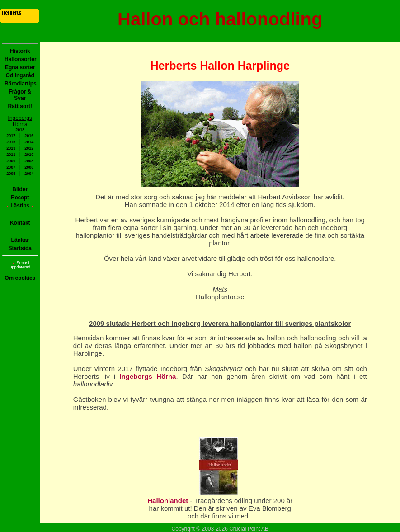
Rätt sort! (20, 106)
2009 (11, 161)
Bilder (20, 189)
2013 (11, 148)
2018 (20, 130)
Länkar (20, 240)
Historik (20, 51)
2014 (29, 142)
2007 (11, 167)
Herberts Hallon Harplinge (220, 66)
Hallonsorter (21, 59)
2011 (11, 155)
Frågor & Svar (20, 95)
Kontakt (20, 223)
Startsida (20, 248)
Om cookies (20, 278)
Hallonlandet (169, 501)
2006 (29, 167)
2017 (11, 136)
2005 (11, 174)
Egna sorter (20, 67)
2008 (29, 161)
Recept (20, 198)
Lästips (20, 206)
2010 (29, 155)
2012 (29, 148)
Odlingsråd (20, 75)
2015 (11, 142)
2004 (29, 174)
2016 (29, 136)
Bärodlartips (21, 84)
